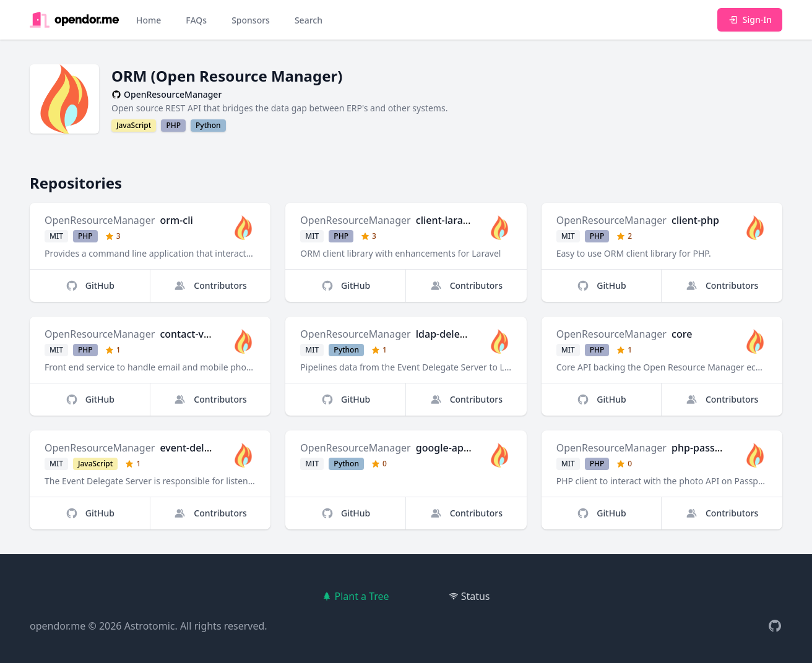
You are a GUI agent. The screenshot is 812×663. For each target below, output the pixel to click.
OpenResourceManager (100, 220)
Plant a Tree (355, 596)
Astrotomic (150, 626)
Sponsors (251, 20)
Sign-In (750, 19)
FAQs (196, 20)
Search (309, 20)
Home (149, 20)
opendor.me (58, 626)
